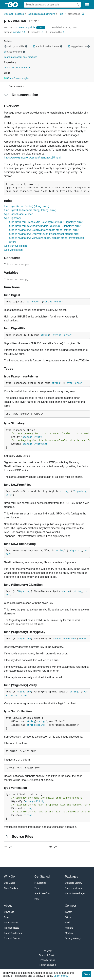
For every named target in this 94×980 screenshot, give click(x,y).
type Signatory (12, 218)
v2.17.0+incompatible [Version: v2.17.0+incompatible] (20, 27)
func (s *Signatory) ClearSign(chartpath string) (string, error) (44, 230)
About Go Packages (75, 893)
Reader (35, 302)
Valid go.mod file (16, 46)
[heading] (14, 5)
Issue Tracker (11, 922)
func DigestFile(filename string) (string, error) (30, 210)
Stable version (15, 52)
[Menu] (47, 86)
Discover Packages (14, 14)
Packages (71, 877)
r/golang (69, 928)
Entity (38, 437)
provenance (74, 14)
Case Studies (11, 888)
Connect (70, 906)
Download (9, 912)
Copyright (48, 951)
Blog (6, 917)
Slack (68, 922)
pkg (61, 14)
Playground (40, 883)
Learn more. (61, 976)
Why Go (9, 877)
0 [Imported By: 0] (57, 32)
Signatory (80, 491)
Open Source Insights (17, 78)
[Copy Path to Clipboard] (83, 14)
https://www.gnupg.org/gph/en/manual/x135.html (32, 158)
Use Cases (10, 883)
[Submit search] (78, 5)
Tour (37, 888)
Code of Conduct (13, 938)
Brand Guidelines (13, 933)
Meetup (69, 933)
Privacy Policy (48, 960)
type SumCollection (15, 246)
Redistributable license (48, 46)
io (28, 302)
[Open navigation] (87, 5)
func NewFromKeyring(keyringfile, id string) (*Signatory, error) (45, 226)
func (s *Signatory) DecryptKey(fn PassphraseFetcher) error (44, 234)
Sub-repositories (73, 888)
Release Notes (12, 928)
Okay (87, 974)
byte (70, 383)
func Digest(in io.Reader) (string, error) (27, 206)
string (47, 302)
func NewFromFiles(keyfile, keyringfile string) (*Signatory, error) (46, 222)
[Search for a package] (49, 5)
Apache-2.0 (19, 32)
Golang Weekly (73, 938)
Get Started (42, 877)
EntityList (40, 444)
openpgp (27, 437)
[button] (5, 46)
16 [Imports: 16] (38, 32)
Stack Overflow (42, 893)
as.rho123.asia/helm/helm (42, 14)
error (58, 302)
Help (37, 899)
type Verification (13, 250)
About (8, 906)
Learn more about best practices (21, 57)
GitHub (69, 917)
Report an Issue (48, 965)
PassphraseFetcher (65, 639)
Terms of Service (48, 955)
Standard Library (74, 883)
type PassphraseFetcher (18, 214)
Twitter (68, 912)
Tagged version (79, 46)
